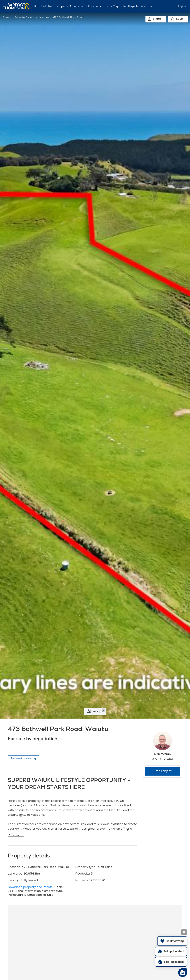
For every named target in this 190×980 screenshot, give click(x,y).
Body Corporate (116, 6)
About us (146, 6)
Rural (6, 18)
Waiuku (44, 18)
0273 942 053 (162, 759)
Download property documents (30, 887)
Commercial (96, 6)
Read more (16, 836)
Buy (36, 6)
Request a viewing (23, 759)
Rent (51, 6)
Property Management (71, 6)
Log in (182, 6)
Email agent (163, 771)
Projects (133, 6)
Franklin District (24, 18)
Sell (44, 6)
